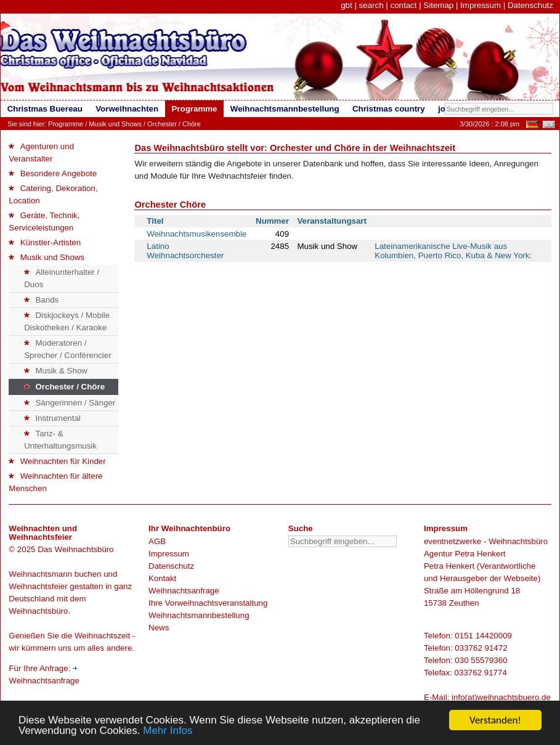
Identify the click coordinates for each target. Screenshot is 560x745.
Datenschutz (530, 5)
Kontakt (162, 578)
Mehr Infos (168, 732)
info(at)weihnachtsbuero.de (501, 697)
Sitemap (438, 5)
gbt (347, 5)
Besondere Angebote (53, 173)
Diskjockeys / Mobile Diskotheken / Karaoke (67, 321)
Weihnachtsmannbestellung (199, 615)
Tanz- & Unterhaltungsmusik (60, 440)
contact (403, 5)
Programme (66, 124)
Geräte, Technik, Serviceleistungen (44, 222)
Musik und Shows (115, 124)
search (371, 5)
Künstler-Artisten (45, 242)
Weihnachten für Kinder (57, 461)
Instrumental (52, 418)
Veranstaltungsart (332, 221)
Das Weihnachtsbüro (75, 549)
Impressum (481, 5)
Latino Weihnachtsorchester (185, 251)
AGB (157, 541)
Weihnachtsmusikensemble (197, 234)
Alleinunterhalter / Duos (62, 278)
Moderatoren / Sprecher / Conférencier (68, 349)
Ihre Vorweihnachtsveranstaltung (208, 603)
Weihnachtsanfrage (184, 591)
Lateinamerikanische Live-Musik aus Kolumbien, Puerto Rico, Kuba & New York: (453, 251)
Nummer (272, 221)
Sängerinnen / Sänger (70, 403)
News (159, 628)
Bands (41, 300)
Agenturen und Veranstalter (41, 153)
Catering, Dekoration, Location (53, 194)
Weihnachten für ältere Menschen (55, 482)
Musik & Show (56, 371)
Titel (155, 221)
